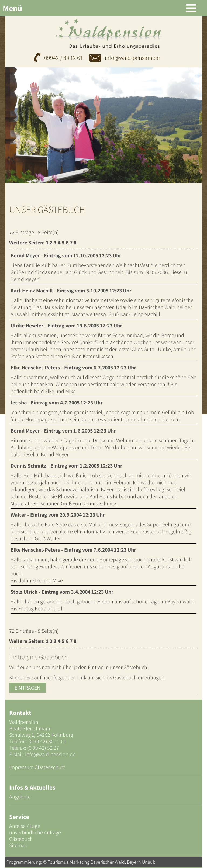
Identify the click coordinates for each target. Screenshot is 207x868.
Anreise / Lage (25, 826)
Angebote (20, 797)
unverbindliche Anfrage (35, 832)
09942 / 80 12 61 (63, 58)
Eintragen (27, 688)
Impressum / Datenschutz (37, 767)
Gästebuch (21, 839)
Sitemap (18, 845)
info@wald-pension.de (125, 58)
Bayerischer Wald (108, 862)
